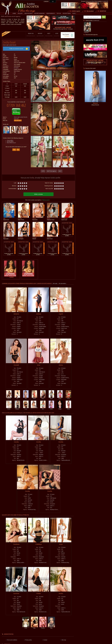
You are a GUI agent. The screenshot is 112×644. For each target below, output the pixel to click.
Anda (26, 408)
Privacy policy (29, 640)
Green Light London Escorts (10, 44)
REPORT (38, 35)
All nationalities (62, 283)
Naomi (51, 398)
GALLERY (20, 13)
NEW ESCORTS (29, 13)
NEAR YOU (29, 35)
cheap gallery (10, 139)
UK (53, 1)
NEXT (47, 35)
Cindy (68, 398)
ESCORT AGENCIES (39, 13)
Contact (45, 640)
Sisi (17, 398)
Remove (87, 32)
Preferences (96, 20)
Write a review (38, 194)
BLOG (74, 13)
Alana (43, 398)
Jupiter (60, 398)
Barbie (34, 398)
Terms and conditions (12, 640)
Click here (16, 117)
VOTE (55, 35)
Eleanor (17, 408)
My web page (18, 119)
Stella (51, 408)
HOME (14, 13)
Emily (68, 408)
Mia (43, 408)
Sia (34, 407)
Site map (64, 640)
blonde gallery (10, 140)
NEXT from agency (52, 171)
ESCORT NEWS (67, 13)
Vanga (60, 408)
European (16, 67)
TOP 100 (59, 13)
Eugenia (9, 398)
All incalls (55, 283)
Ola (26, 398)
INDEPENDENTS (51, 13)
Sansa (9, 408)
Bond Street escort (11, 141)
